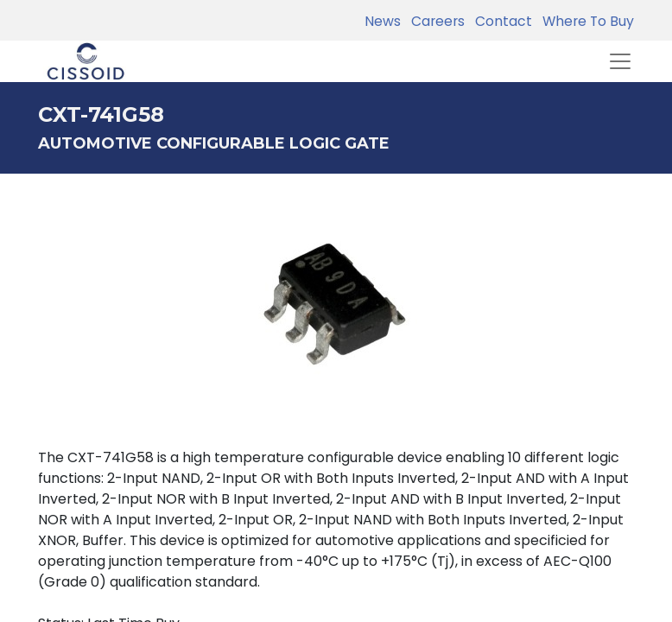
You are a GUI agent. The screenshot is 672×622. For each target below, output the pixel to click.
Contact (500, 21)
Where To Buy (585, 21)
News (383, 21)
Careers (434, 21)
